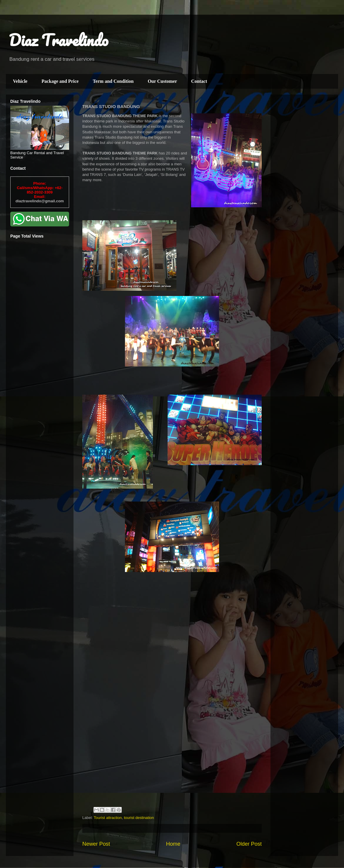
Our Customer (162, 81)
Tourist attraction (108, 818)
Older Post (249, 844)
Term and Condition (113, 81)
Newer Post (96, 844)
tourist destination (139, 818)
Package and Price (60, 81)
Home (173, 844)
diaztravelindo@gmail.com (40, 201)
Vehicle (20, 81)
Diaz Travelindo (59, 40)
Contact (199, 81)
